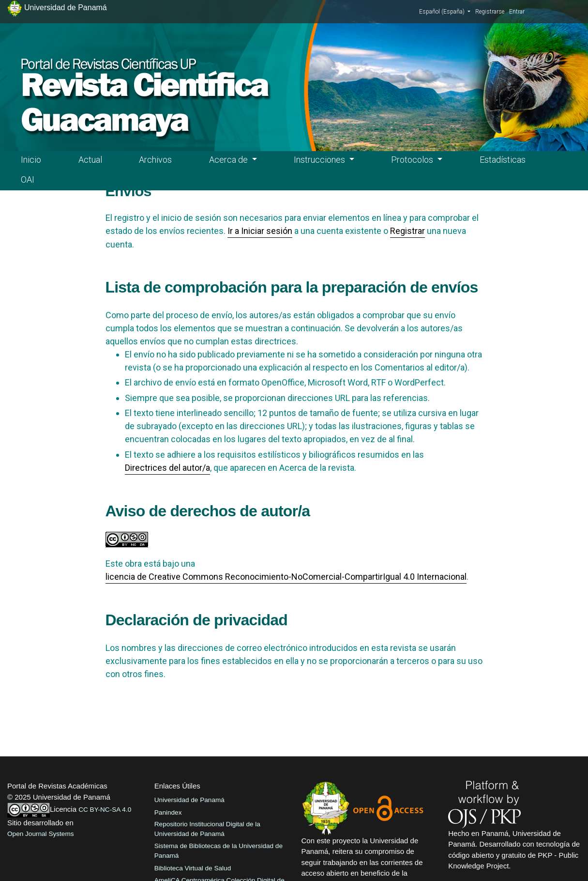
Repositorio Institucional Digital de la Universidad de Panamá (207, 829)
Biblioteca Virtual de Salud (193, 868)
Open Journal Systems (41, 834)
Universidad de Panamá (189, 800)
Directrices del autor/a (167, 468)
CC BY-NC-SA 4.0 (105, 810)
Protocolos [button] (413, 160)
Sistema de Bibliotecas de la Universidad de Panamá (219, 851)
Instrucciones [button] (320, 160)
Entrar (517, 12)
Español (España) (445, 11)
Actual (90, 160)
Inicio (31, 160)
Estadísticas (503, 160)
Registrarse (490, 12)
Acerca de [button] (229, 160)
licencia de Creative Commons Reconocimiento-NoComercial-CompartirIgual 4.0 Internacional (286, 577)
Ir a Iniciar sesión (260, 231)
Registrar (407, 231)
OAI (28, 179)
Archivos (155, 160)
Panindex (168, 812)
